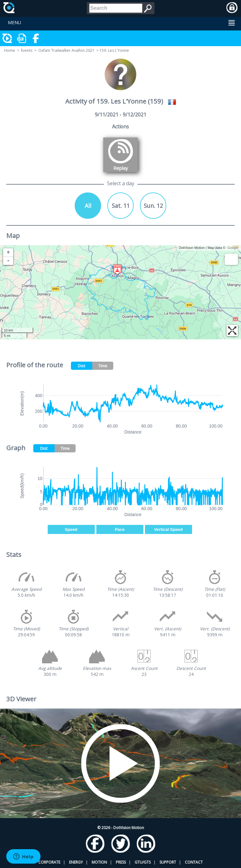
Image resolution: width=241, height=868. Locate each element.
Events (27, 50)
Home (10, 50)
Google (233, 248)
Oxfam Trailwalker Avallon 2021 (66, 50)
